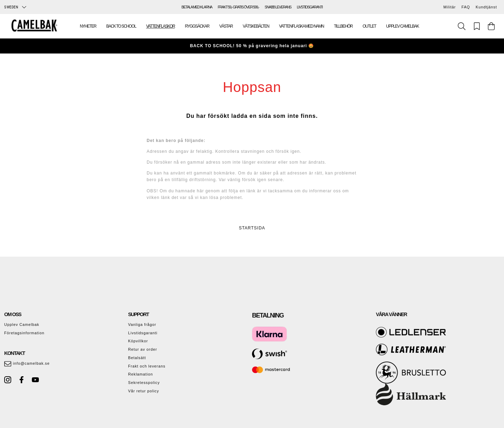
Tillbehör (343, 26)
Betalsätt (137, 358)
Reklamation (141, 374)
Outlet (369, 26)
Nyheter (88, 26)
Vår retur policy (143, 391)
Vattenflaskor (160, 26)
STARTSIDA (252, 228)
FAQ (466, 7)
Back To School (121, 26)
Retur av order (143, 349)
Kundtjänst (486, 7)
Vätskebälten (256, 26)
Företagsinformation (24, 333)
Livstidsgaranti (143, 333)
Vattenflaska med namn (301, 26)
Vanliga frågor (142, 324)
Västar (226, 26)
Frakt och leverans (147, 366)
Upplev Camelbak (402, 26)
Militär (450, 7)
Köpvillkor (138, 341)
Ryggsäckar (197, 26)
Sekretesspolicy (144, 383)
